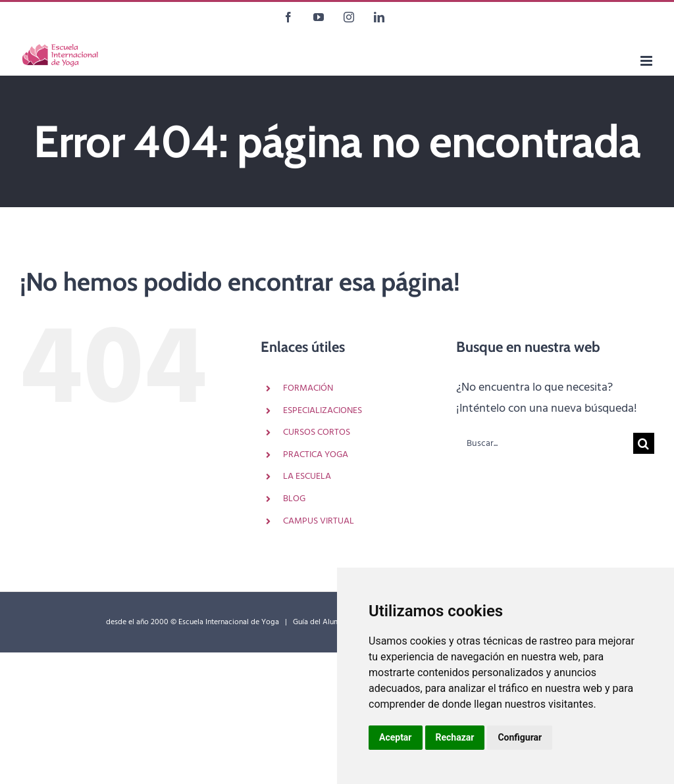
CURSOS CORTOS (317, 432)
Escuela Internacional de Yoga (229, 622)
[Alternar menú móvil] (647, 61)
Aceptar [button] (396, 737)
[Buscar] (644, 443)
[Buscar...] (545, 443)
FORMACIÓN (308, 388)
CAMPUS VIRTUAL (319, 521)
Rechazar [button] (455, 737)
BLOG (294, 499)
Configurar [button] (520, 737)
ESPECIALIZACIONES (323, 411)
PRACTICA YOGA (316, 455)
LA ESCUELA (307, 477)
